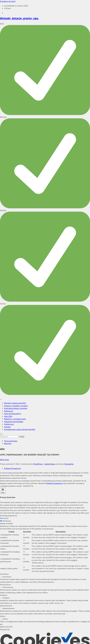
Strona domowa (11, 441)
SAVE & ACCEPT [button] (6, 627)
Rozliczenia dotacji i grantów (16, 408)
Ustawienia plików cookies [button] (11, 486)
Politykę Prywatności (54, 483)
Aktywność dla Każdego (14, 422)
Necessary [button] (4, 518)
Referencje (8, 411)
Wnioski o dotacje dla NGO (15, 403)
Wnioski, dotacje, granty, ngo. (19, 18)
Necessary (7, 521)
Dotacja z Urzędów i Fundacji (16, 406)
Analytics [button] (4, 595)
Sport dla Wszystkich (13, 414)
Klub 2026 (8, 416)
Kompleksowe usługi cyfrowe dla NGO (20, 429)
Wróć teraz (4, 460)
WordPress (38, 464)
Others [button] (3, 616)
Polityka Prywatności (13, 468)
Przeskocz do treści (8, 1)
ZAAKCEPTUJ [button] (28, 486)
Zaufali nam (9, 424)
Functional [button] (4, 574)
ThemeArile (69, 464)
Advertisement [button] (6, 606)
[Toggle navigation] (1, 399)
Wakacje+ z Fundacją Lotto (15, 419)
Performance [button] (5, 585)
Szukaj (22, 437)
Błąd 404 (8, 443)
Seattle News (50, 464)
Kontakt (7, 427)
